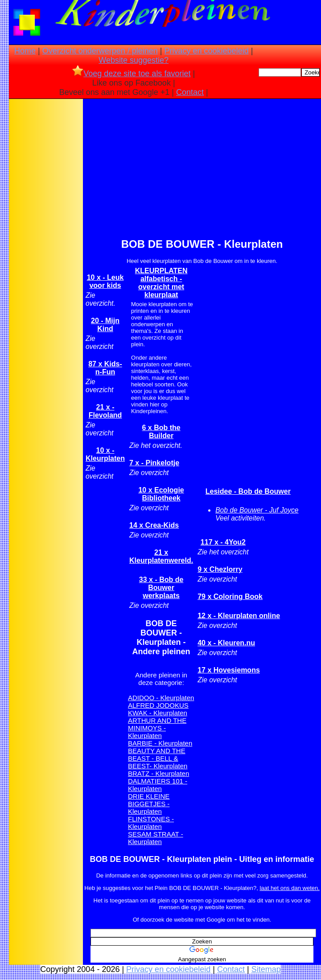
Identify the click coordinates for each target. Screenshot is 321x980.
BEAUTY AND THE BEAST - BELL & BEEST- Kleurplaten (158, 758)
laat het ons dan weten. (289, 888)
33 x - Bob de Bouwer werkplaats (161, 588)
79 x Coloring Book (230, 597)
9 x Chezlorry (220, 569)
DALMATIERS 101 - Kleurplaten (158, 785)
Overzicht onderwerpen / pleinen (100, 51)
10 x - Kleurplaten (105, 454)
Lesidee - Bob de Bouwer (248, 491)
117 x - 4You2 (223, 542)
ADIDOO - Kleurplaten (161, 698)
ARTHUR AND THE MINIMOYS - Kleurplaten (157, 728)
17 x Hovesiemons (229, 670)
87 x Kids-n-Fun (105, 368)
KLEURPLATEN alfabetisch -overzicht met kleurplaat (161, 283)
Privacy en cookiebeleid (207, 51)
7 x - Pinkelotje (154, 463)
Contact (190, 92)
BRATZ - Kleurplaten (158, 773)
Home (25, 51)
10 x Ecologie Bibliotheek (161, 494)
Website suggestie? (134, 60)
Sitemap (266, 969)
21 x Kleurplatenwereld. (161, 556)
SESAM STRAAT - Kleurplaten (156, 838)
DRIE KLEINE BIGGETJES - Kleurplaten (149, 804)
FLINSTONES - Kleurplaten (151, 823)
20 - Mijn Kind (105, 325)
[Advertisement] (46, 241)
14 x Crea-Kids (154, 525)
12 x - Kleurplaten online (239, 616)
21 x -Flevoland (105, 411)
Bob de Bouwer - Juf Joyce (257, 510)
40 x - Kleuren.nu (226, 643)
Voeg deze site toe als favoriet (131, 74)
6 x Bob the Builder (161, 432)
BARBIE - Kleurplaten (160, 743)
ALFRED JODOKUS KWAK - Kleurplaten (158, 709)
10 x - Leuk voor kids (105, 281)
